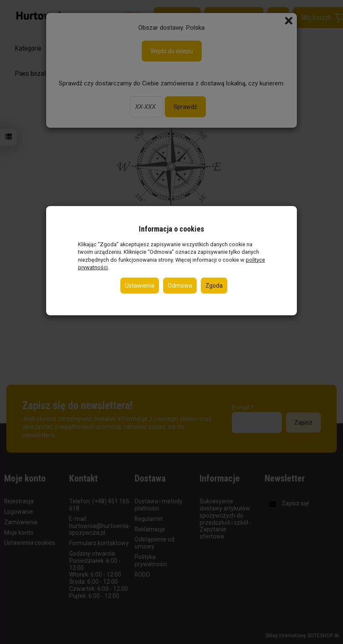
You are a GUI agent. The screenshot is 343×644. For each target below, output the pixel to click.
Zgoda (214, 286)
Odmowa (180, 286)
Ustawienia (140, 286)
